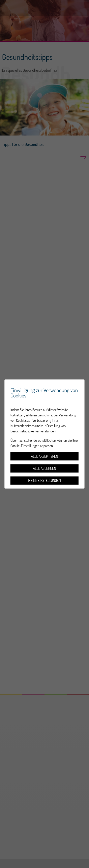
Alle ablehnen (44, 468)
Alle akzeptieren (44, 456)
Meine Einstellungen (44, 480)
